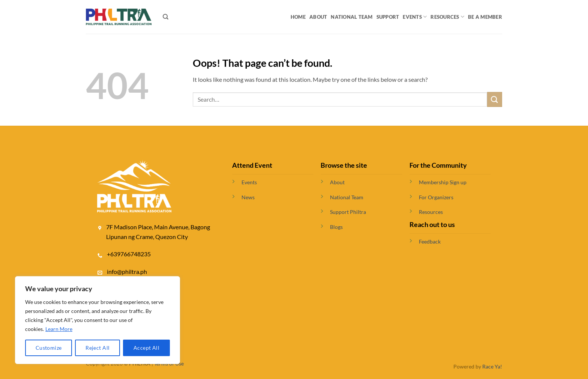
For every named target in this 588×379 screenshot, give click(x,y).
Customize (49, 348)
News (248, 197)
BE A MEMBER (485, 17)
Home (298, 17)
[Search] (166, 17)
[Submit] (495, 99)
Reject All (97, 348)
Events (415, 17)
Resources (447, 17)
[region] (97, 320)
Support (388, 17)
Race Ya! (492, 366)
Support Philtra (348, 212)
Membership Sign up (443, 182)
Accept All (146, 348)
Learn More (59, 329)
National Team (352, 17)
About (318, 17)
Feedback (430, 241)
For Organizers (436, 197)
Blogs (336, 227)
